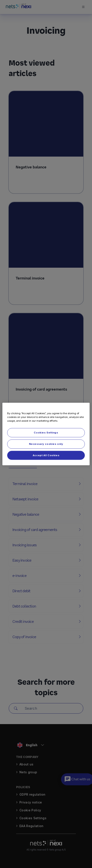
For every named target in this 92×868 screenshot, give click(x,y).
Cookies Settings (46, 432)
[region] (46, 434)
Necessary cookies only (46, 444)
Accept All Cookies (46, 455)
